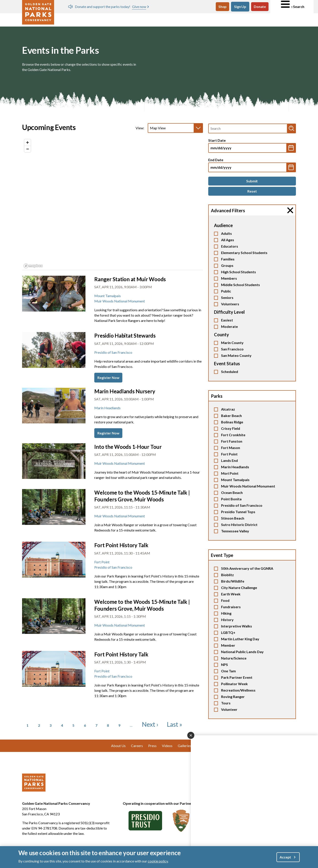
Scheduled (230, 372)
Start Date (217, 140)
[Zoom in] (27, 142)
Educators (230, 246)
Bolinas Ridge (232, 422)
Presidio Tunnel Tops (238, 512)
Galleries (185, 746)
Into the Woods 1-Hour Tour (128, 447)
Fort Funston (232, 441)
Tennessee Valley (235, 531)
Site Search (292, 7)
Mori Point (230, 473)
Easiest (227, 320)
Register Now (108, 378)
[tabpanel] (113, 204)
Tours (226, 703)
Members (229, 278)
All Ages (228, 240)
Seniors (227, 297)
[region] (113, 203)
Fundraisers (231, 607)
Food (225, 600)
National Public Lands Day (242, 652)
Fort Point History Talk (121, 545)
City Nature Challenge (239, 588)
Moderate (229, 326)
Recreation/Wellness (238, 690)
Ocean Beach (232, 492)
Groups (227, 265)
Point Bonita (231, 499)
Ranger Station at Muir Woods (130, 279)
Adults (226, 233)
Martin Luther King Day (240, 639)
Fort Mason (231, 448)
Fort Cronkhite (233, 435)
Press (152, 746)
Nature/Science (234, 658)
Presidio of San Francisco (242, 505)
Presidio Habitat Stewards (125, 336)
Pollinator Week (234, 684)
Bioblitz (227, 575)
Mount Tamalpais (235, 480)
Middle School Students (240, 285)
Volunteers (230, 304)
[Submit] (252, 181)
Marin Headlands (235, 467)
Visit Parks (72, 19)
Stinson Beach (233, 518)
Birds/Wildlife (233, 581)
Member (228, 645)
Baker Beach (231, 416)
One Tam (228, 671)
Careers (137, 746)
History (227, 620)
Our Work (197, 19)
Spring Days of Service (138, 7)
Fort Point (229, 454)
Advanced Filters (228, 210)
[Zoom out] (27, 149)
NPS (224, 664)
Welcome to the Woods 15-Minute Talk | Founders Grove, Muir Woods (142, 496)
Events (114, 19)
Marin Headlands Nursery (125, 391)
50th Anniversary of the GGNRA (247, 568)
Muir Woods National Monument (248, 486)
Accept (285, 857)
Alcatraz (228, 409)
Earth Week (231, 594)
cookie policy (158, 861)
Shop (222, 7)
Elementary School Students (244, 253)
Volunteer (153, 19)
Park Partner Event (237, 677)
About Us (279, 19)
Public (226, 291)
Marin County (232, 343)
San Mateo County (236, 355)
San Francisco (232, 349)
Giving (238, 19)
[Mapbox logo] (33, 266)
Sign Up (240, 7)
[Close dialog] (191, 735)
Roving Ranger (233, 697)
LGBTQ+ (228, 632)
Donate (260, 7)
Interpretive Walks (237, 626)
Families (228, 259)
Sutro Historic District (239, 525)
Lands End (229, 460)
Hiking (226, 613)
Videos (167, 746)
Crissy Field (231, 428)
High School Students (238, 272)
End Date (216, 160)
